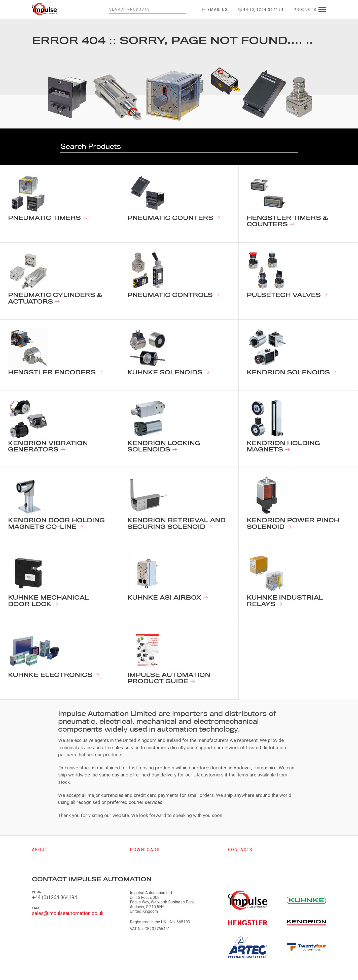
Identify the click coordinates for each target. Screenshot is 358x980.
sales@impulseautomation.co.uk (68, 913)
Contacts (240, 850)
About (40, 850)
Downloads (145, 850)
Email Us (215, 10)
